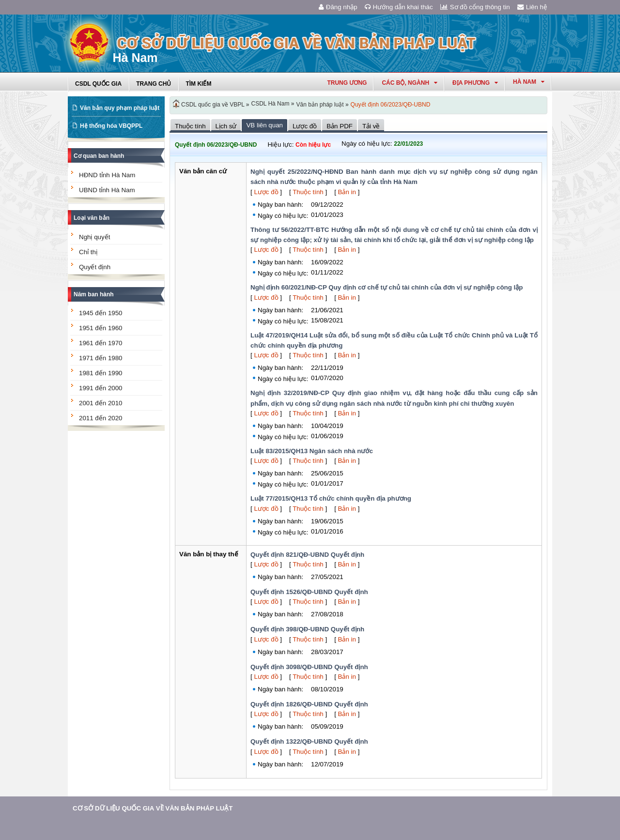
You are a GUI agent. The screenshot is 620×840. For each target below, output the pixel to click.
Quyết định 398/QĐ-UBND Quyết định (307, 629)
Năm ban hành (94, 294)
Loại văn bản (92, 218)
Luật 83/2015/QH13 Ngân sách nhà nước (312, 451)
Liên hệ (532, 7)
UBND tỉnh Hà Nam (107, 190)
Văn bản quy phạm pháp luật (120, 108)
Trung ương (347, 83)
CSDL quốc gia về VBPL (213, 105)
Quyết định (95, 267)
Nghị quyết (94, 237)
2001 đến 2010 (101, 403)
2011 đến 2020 (101, 418)
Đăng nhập (338, 7)
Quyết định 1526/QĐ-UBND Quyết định (309, 592)
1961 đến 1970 (101, 343)
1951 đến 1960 (101, 328)
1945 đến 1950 (101, 313)
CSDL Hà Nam (271, 104)
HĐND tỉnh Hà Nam (107, 175)
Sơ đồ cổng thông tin (475, 7)
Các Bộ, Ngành (410, 83)
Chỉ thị (88, 252)
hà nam (529, 82)
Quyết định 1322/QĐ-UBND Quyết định (309, 741)
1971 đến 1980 (101, 358)
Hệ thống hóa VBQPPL (111, 126)
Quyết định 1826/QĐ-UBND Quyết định (309, 704)
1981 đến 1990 (101, 373)
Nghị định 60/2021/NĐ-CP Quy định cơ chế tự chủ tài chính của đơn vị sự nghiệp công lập (387, 287)
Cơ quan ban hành (99, 156)
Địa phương (475, 83)
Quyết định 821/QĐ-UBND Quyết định (307, 555)
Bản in (347, 192)
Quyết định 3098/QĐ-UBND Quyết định (309, 667)
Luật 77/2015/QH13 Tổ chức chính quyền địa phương (331, 498)
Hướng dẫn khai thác (399, 7)
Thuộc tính (308, 192)
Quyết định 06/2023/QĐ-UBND (391, 105)
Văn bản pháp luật (320, 105)
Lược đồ (266, 192)
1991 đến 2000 (101, 388)
